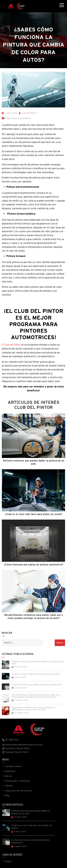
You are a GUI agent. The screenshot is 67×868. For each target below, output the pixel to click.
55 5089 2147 (10, 740)
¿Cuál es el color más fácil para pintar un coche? (36, 674)
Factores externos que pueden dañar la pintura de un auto (38, 663)
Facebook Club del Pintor (16, 748)
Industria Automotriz (21, 118)
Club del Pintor (28, 113)
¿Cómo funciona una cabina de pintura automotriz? (37, 685)
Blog (7, 118)
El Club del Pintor (11, 345)
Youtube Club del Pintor (15, 752)
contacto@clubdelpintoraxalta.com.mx (22, 745)
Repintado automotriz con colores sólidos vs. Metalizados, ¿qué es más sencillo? (34, 709)
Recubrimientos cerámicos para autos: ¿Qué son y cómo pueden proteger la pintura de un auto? (36, 696)
